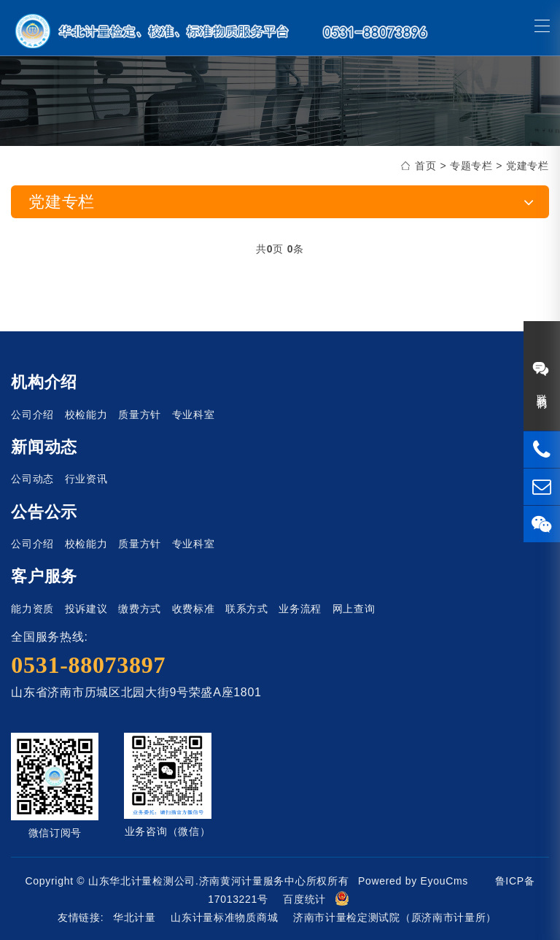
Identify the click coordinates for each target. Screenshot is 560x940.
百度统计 (304, 899)
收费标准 (194, 609)
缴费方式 (140, 609)
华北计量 (135, 917)
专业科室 (194, 415)
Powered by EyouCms (411, 881)
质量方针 (140, 415)
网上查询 (354, 609)
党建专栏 (528, 166)
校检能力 (86, 415)
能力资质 (32, 609)
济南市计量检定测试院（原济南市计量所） (395, 917)
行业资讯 (86, 479)
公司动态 (32, 479)
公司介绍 (32, 415)
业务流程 (300, 609)
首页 (425, 166)
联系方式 (247, 609)
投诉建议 (86, 609)
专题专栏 (471, 166)
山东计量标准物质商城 (224, 917)
